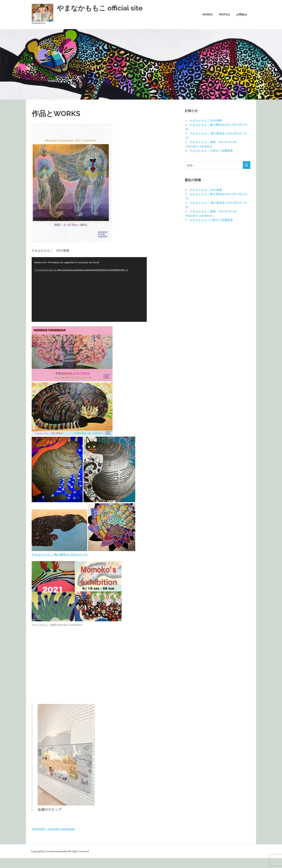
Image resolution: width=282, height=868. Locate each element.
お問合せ (242, 15)
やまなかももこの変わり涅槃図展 (211, 150)
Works (207, 15)
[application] (89, 289)
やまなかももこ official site (100, 8)
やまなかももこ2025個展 (206, 120)
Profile (224, 15)
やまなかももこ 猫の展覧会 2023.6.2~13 (60, 554)
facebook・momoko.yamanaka (53, 829)
